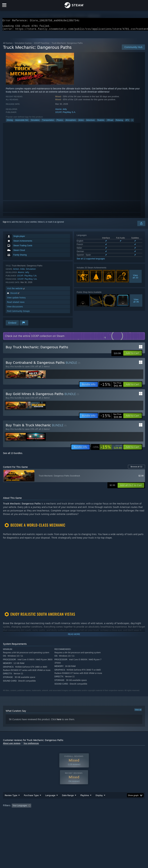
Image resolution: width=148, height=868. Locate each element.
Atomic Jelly (61, 111)
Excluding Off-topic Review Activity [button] (53, 812)
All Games (8, 45)
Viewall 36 (136, 302)
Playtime (85, 802)
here (59, 721)
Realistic (101, 122)
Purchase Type (31, 802)
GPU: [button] (17, 817)
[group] (74, 814)
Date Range (68, 802)
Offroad (110, 122)
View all (138, 712)
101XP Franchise (42, 45)
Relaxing (119, 122)
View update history (16, 300)
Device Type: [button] (32, 817)
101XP (58, 114)
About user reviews (12, 745)
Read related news (16, 304)
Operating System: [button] (131, 812)
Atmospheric (71, 122)
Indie (22, 271)
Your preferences (31, 745)
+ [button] (132, 122)
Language (50, 802)
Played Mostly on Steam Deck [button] (103, 812)
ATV (127, 122)
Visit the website (16, 290)
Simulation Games (23, 45)
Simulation (35, 122)
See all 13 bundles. (13, 455)
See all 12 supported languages (91, 261)
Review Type (11, 802)
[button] (133, 355)
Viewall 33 (135, 278)
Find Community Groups (18, 313)
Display (99, 802)
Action (81, 122)
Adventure (91, 122)
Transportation (48, 122)
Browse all (136, 469)
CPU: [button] (6, 817)
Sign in (6, 224)
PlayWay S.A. (69, 114)
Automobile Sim (22, 122)
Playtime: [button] (79, 812)
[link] (111, 386)
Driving (10, 122)
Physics (60, 122)
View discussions (15, 309)
